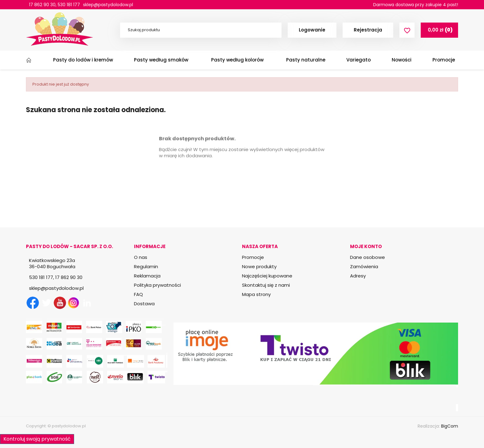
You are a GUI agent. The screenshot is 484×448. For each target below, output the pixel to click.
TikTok (101, 303)
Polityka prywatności (157, 285)
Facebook (33, 303)
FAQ (138, 294)
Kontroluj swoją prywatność (37, 439)
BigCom (450, 426)
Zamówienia (364, 266)
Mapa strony (256, 294)
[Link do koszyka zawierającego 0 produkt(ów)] (439, 30)
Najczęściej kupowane (267, 276)
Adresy (358, 276)
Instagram (73, 303)
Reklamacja (147, 276)
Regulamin (146, 266)
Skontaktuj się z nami (266, 285)
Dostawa (144, 304)
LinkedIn (87, 303)
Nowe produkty (259, 266)
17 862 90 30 (42, 5)
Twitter (46, 303)
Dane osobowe (367, 257)
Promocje (253, 257)
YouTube (60, 303)
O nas (141, 257)
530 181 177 (69, 5)
